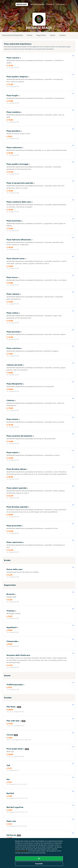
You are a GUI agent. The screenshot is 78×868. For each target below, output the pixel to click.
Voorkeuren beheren (21, 851)
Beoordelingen (37, 4)
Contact (50, 4)
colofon (61, 4)
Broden (30, 35)
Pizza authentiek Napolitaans (13, 35)
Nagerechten (41, 35)
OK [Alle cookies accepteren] (39, 859)
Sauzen (53, 35)
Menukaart (22, 4)
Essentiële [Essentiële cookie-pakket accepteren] (39, 864)
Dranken (63, 35)
